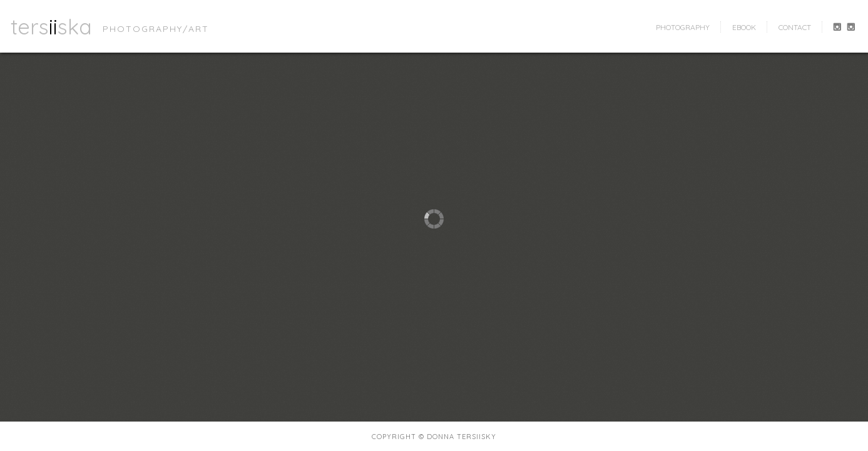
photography (683, 27)
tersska (51, 26)
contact (795, 27)
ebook (744, 27)
